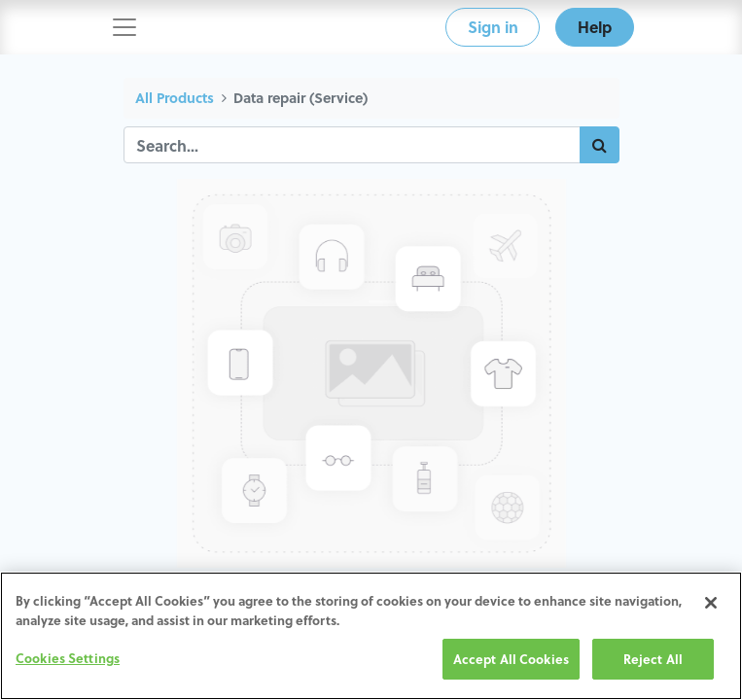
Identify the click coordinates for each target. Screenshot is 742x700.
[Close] (711, 603)
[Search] (600, 145)
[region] (371, 636)
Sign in (493, 27)
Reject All (653, 659)
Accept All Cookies (511, 659)
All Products (175, 98)
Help (595, 27)
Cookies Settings (68, 658)
